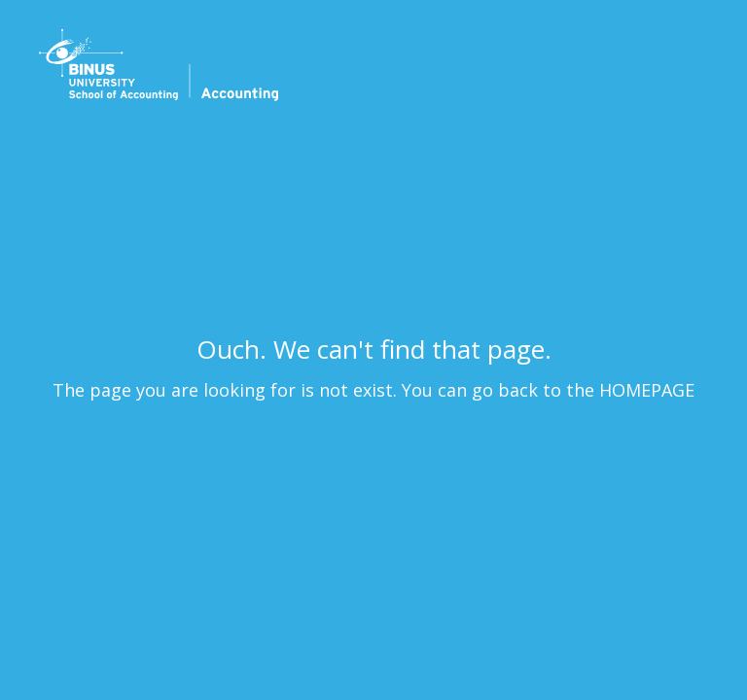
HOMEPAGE (647, 390)
